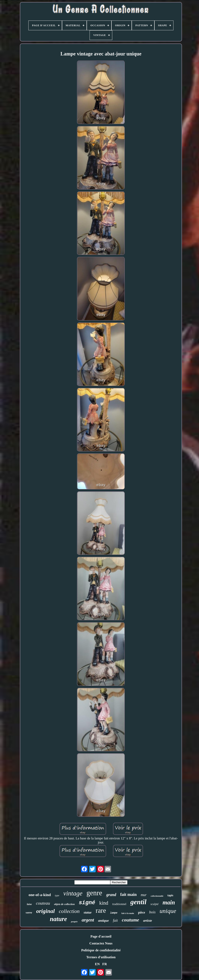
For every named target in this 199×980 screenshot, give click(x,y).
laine (29, 904)
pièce (142, 912)
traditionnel (119, 904)
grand (111, 895)
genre (94, 893)
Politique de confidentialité (101, 950)
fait (115, 920)
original (45, 911)
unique (168, 911)
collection (69, 911)
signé (87, 903)
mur (144, 895)
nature (58, 919)
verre (29, 913)
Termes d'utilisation (101, 957)
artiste (147, 921)
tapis (170, 895)
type (57, 895)
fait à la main (128, 913)
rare (101, 911)
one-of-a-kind (40, 895)
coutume (130, 920)
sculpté (155, 904)
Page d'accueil (101, 936)
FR (105, 964)
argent (88, 920)
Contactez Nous (101, 943)
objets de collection (64, 904)
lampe (114, 913)
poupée (74, 921)
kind (104, 903)
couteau (43, 903)
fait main (128, 894)
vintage (73, 893)
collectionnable (157, 896)
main (169, 902)
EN (97, 964)
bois (152, 912)
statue (88, 912)
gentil (138, 902)
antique (103, 921)
